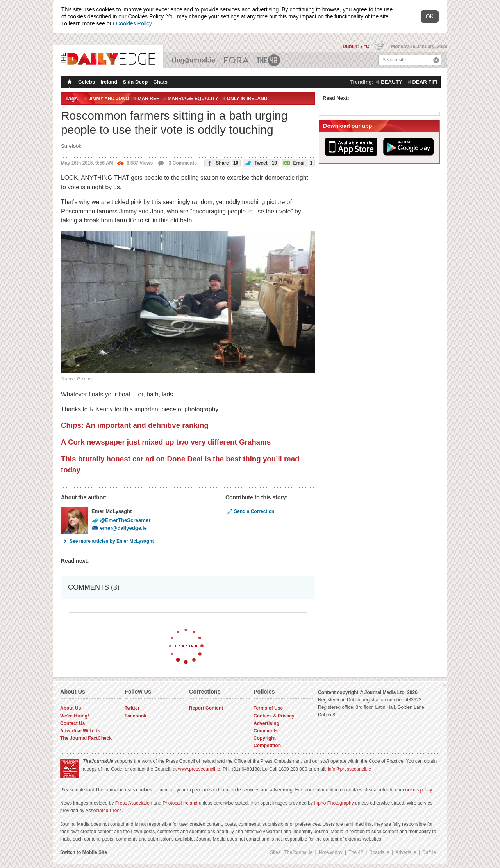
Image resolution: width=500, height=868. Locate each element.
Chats (160, 82)
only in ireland (247, 99)
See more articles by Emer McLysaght (107, 541)
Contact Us (72, 723)
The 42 (269, 60)
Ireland (109, 82)
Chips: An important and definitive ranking (135, 425)
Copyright (265, 738)
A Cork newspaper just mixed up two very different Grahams (166, 442)
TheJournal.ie (194, 60)
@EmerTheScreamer (121, 520)
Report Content (206, 708)
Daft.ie (429, 852)
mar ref (149, 99)
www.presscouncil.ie (199, 769)
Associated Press (104, 811)
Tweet (260, 163)
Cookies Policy (134, 23)
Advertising (266, 723)
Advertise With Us (80, 731)
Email (297, 163)
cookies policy (418, 790)
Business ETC (237, 60)
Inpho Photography (334, 803)
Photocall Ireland (180, 803)
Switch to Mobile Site (84, 852)
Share (221, 163)
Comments (266, 731)
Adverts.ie (406, 852)
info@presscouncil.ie (349, 769)
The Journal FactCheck (86, 738)
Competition (267, 746)
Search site (394, 60)
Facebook (136, 716)
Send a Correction (250, 511)
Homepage (69, 83)
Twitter (132, 708)
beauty (391, 82)
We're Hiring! (75, 716)
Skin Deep (136, 82)
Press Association (134, 803)
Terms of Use (268, 708)
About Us (71, 708)
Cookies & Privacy (274, 716)
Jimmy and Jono (109, 99)
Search (436, 60)
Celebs (87, 82)
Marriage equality (193, 99)
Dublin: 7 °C (356, 47)
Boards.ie (379, 852)
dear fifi (425, 82)
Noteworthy (331, 852)
